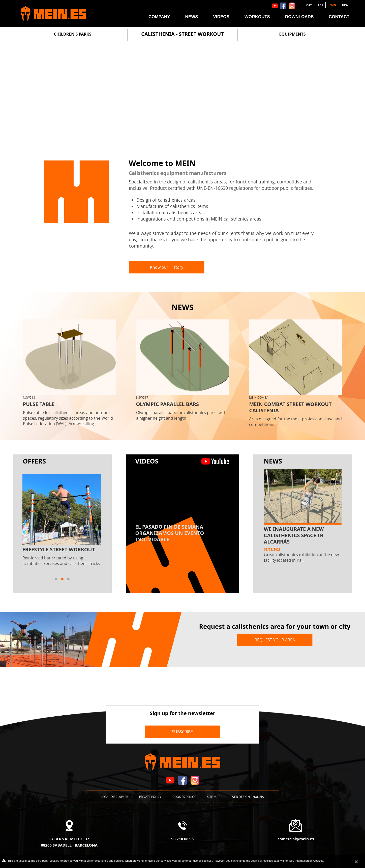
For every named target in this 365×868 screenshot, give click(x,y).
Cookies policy (184, 797)
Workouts (257, 17)
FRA (345, 5)
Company (159, 17)
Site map (214, 797)
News (192, 17)
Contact (339, 17)
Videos (221, 17)
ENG (333, 5)
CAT (309, 5)
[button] (56, 579)
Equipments (293, 34)
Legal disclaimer (114, 797)
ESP (321, 5)
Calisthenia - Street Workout (182, 34)
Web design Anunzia (248, 797)
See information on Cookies (306, 861)
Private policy (150, 797)
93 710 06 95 (183, 839)
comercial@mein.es (296, 839)
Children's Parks (72, 34)
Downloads (299, 17)
